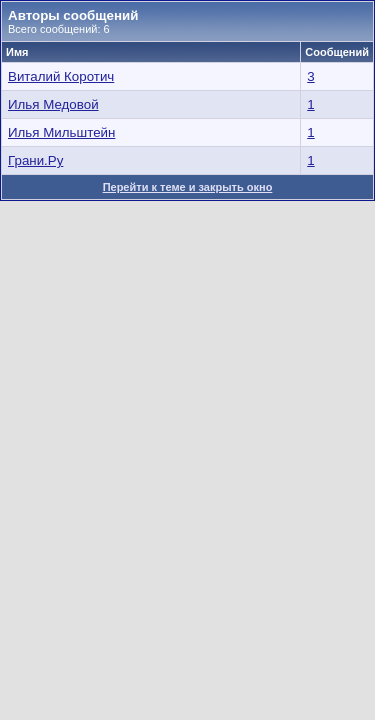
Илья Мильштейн (61, 132)
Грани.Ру (35, 160)
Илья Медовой (53, 104)
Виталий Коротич (61, 76)
